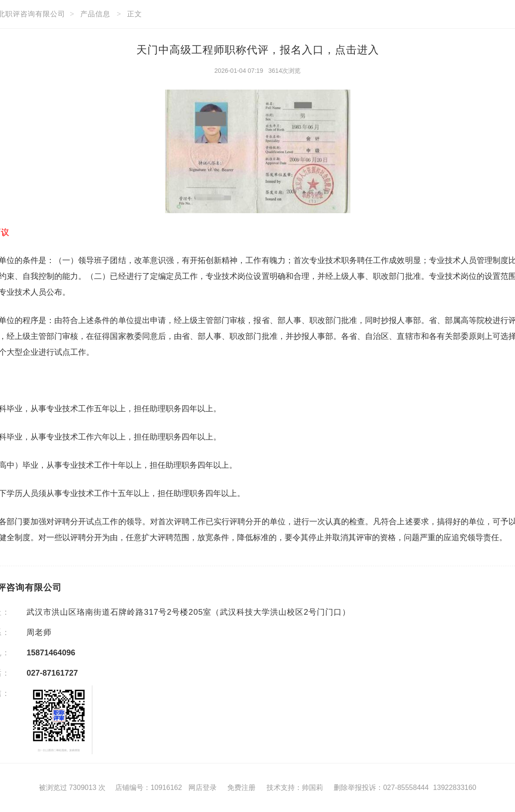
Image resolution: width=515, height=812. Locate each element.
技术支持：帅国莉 (295, 788)
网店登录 (203, 788)
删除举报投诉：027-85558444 (381, 788)
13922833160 (455, 788)
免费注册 (241, 788)
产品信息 (95, 14)
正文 (135, 14)
